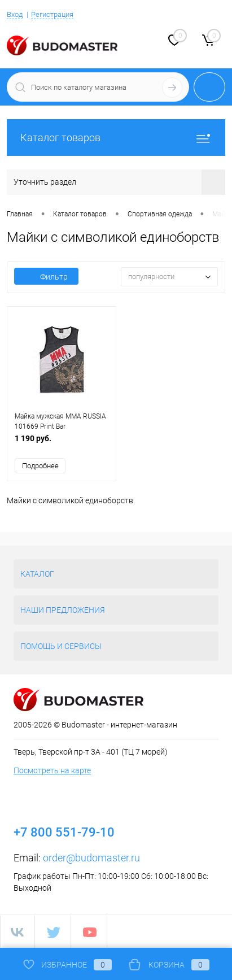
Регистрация (52, 14)
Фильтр (46, 277)
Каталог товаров (116, 138)
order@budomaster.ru (91, 858)
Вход (15, 14)
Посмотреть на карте (52, 770)
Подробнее (40, 466)
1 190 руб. (62, 444)
